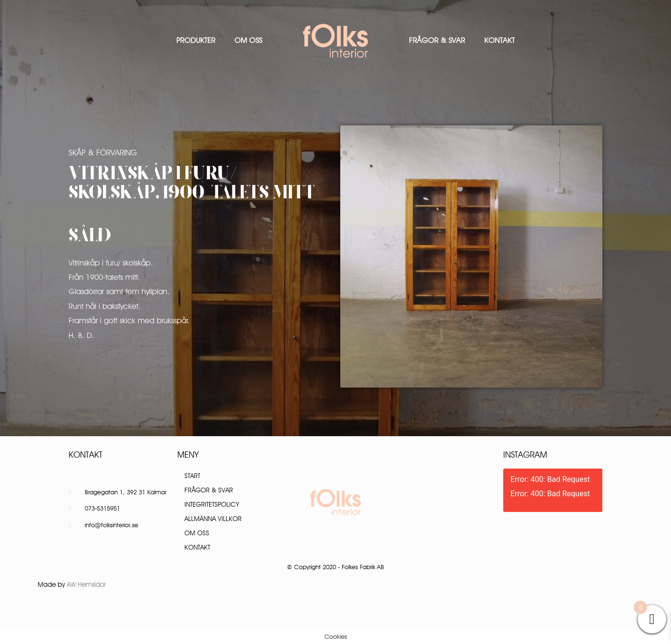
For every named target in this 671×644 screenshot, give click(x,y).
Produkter (196, 40)
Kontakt (499, 40)
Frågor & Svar (437, 40)
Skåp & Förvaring (103, 153)
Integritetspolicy (212, 504)
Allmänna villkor (213, 519)
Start (192, 476)
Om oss (248, 40)
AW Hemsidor (86, 584)
